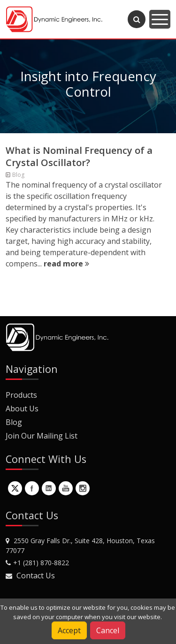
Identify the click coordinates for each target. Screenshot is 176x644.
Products (21, 395)
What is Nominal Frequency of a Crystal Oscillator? (79, 156)
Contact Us (36, 576)
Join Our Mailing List (42, 436)
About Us (22, 409)
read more (66, 264)
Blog (14, 422)
